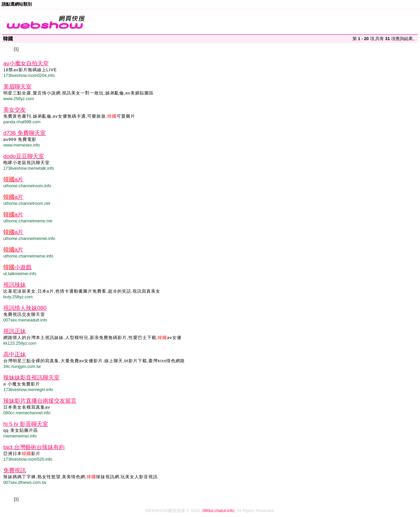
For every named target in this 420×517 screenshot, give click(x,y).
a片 (13, 179)
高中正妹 (15, 354)
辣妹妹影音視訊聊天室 (31, 378)
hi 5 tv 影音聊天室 (26, 424)
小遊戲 (17, 267)
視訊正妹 (15, 331)
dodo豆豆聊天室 (24, 156)
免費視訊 (15, 470)
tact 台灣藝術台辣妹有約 (34, 447)
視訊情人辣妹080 (25, 308)
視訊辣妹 (15, 285)
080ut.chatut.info (218, 511)
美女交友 (15, 110)
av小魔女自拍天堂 (26, 63)
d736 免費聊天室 (25, 133)
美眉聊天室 (17, 87)
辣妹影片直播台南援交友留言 (40, 401)
